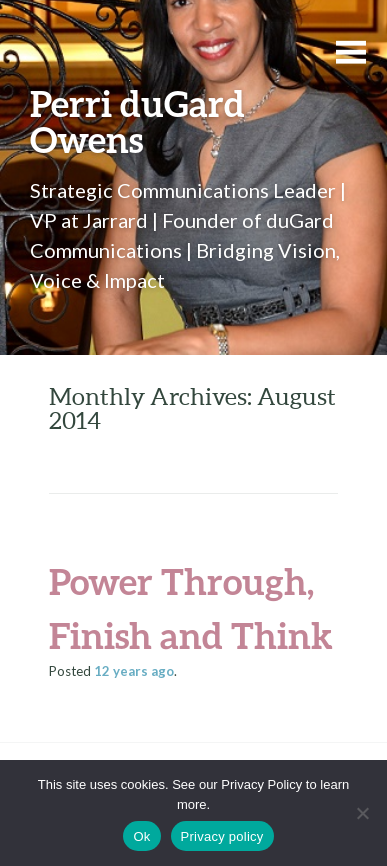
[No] (362, 813)
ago (134, 671)
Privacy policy (222, 836)
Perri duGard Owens (137, 121)
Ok (141, 836)
